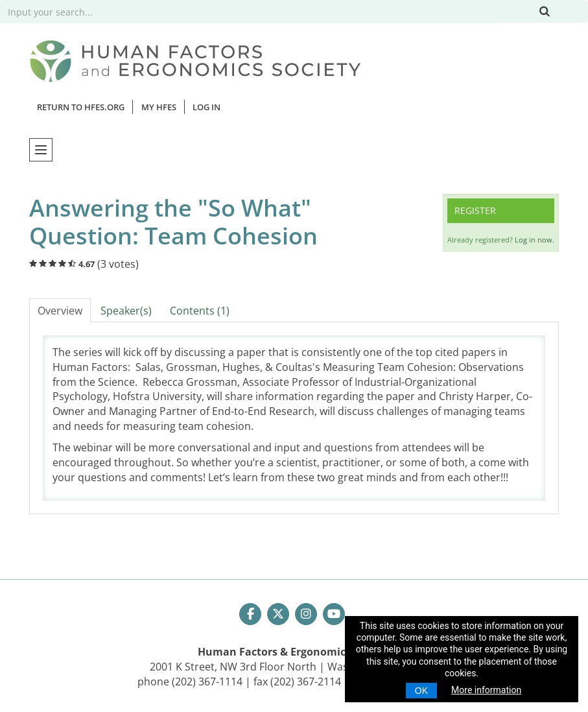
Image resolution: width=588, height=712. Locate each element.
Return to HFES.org (81, 107)
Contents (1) (200, 311)
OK (421, 691)
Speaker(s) (126, 311)
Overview (60, 311)
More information (486, 690)
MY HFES (159, 107)
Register (475, 210)
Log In (206, 107)
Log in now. (535, 240)
